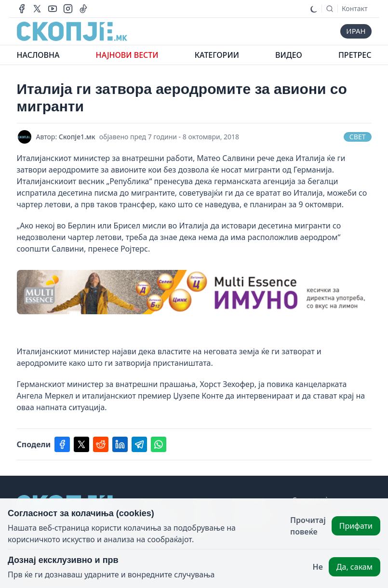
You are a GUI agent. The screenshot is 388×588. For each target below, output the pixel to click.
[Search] (330, 9)
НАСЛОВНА (38, 55)
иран (355, 31)
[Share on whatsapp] (159, 444)
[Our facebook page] (22, 9)
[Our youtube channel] (53, 9)
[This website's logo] (72, 31)
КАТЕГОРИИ (217, 55)
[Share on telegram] (139, 444)
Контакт (355, 8)
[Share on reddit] (101, 444)
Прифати (356, 526)
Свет (358, 137)
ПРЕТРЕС (355, 55)
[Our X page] (37, 9)
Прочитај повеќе (308, 526)
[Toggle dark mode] (314, 9)
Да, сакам (355, 567)
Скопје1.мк (77, 137)
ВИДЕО (289, 55)
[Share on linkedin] (120, 444)
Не (318, 567)
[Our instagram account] (68, 9)
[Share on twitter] (81, 444)
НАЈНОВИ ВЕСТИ (127, 55)
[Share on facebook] (62, 444)
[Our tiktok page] (83, 9)
